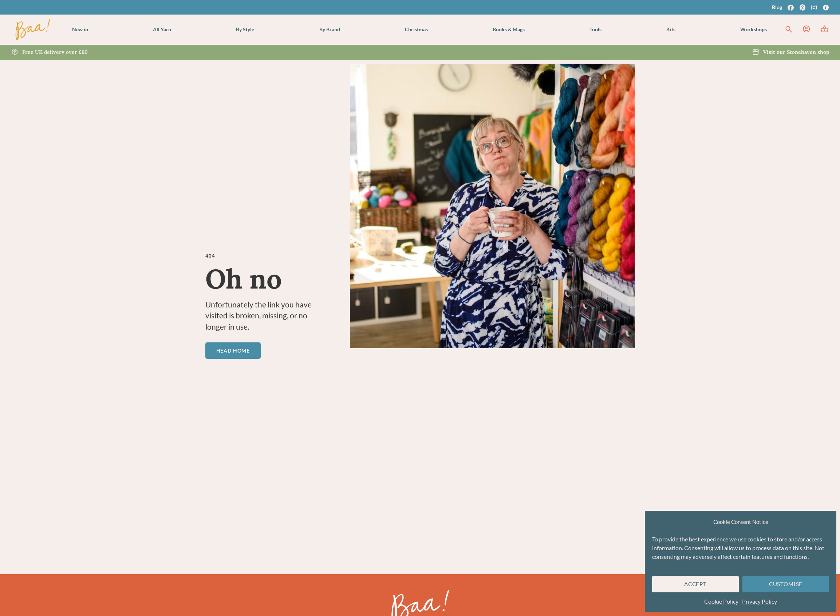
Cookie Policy (721, 601)
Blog (777, 7)
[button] (162, 29)
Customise (786, 584)
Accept (696, 584)
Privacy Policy (760, 601)
